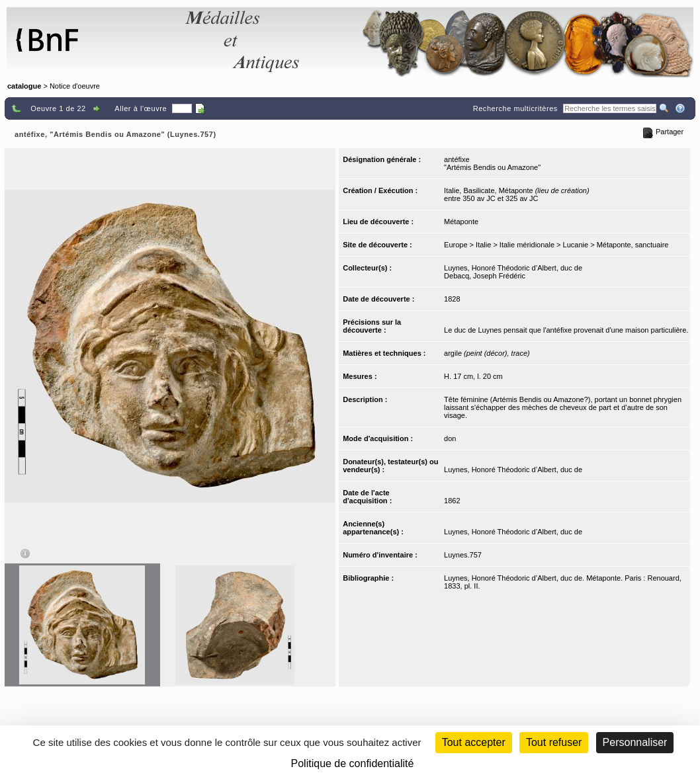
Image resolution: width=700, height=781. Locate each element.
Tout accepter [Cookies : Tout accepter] (474, 742)
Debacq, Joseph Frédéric (485, 276)
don (450, 438)
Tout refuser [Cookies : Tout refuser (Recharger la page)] (554, 742)
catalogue (24, 86)
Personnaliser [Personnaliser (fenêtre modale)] (635, 742)
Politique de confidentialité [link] (353, 763)
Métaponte (461, 222)
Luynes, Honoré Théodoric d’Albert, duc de (513, 268)
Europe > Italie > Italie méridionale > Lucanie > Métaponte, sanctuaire (556, 245)
